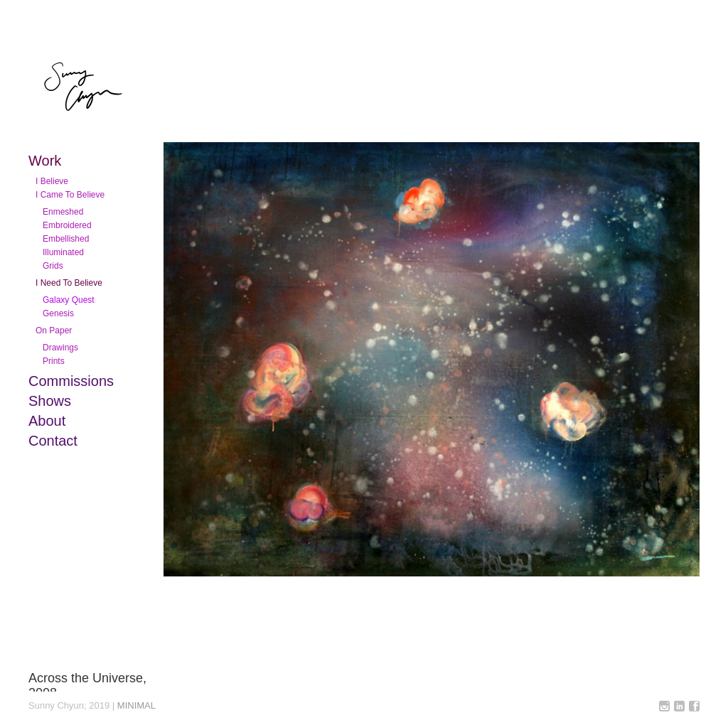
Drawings (60, 348)
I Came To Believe (70, 195)
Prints (54, 361)
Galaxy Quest (69, 300)
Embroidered (67, 225)
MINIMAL (136, 705)
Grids (53, 266)
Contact (53, 441)
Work (45, 161)
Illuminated (63, 252)
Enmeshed (63, 212)
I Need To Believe (69, 283)
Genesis (58, 313)
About (47, 421)
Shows (50, 401)
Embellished (66, 239)
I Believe (52, 181)
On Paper (54, 331)
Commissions (71, 381)
